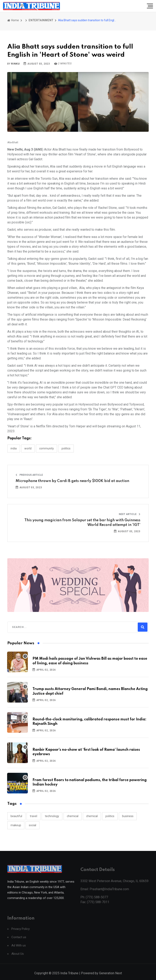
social (32, 825)
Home (13, 20)
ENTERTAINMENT (41, 20)
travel (34, 816)
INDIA (14, 448)
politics (110, 816)
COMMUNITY (47, 448)
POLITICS (66, 448)
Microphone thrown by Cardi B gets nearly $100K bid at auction (72, 481)
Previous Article (29, 475)
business (128, 816)
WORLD (28, 448)
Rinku (15, 64)
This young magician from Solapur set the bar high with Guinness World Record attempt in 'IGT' (82, 522)
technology (52, 816)
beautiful (16, 816)
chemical (73, 816)
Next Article (130, 514)
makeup (16, 825)
